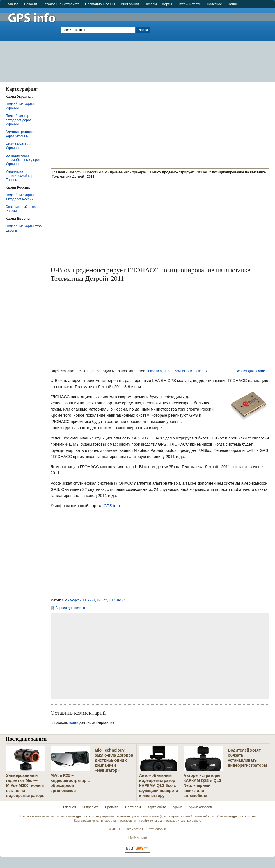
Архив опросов (200, 807)
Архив (177, 807)
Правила (112, 807)
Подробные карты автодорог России (20, 197)
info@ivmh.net (137, 837)
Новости (31, 4)
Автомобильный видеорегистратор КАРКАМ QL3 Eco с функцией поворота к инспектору (159, 785)
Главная (12, 4)
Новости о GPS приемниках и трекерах (116, 172)
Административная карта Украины (20, 134)
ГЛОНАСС (117, 600)
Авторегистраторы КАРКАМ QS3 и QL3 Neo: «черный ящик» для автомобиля (202, 785)
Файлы (233, 4)
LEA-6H (89, 600)
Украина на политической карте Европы (21, 176)
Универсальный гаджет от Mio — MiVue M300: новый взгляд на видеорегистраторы (26, 785)
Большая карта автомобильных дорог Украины (23, 160)
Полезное (214, 4)
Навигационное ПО (100, 4)
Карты (167, 4)
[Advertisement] (213, 43)
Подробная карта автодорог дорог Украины (19, 120)
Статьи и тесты (189, 4)
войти (74, 723)
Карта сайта (157, 807)
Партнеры (133, 807)
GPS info (112, 506)
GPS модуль (72, 600)
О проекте (90, 807)
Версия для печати (250, 371)
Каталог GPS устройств (61, 4)
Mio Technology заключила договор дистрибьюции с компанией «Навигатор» (114, 760)
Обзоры (151, 4)
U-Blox (102, 600)
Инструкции (130, 4)
